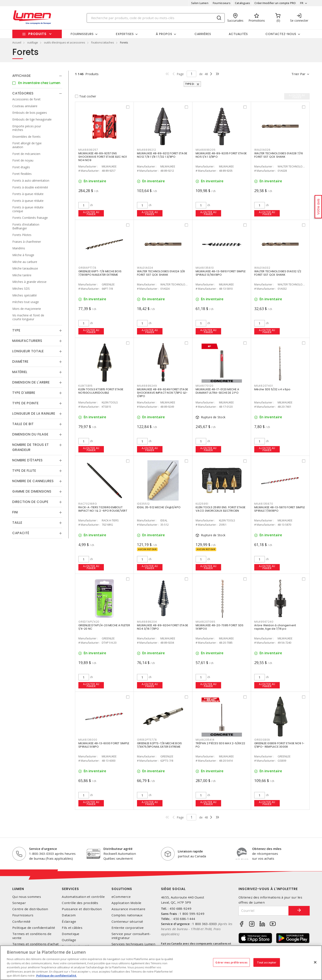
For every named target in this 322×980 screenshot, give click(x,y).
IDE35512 (143, 504)
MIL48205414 (205, 740)
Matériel (20, 372)
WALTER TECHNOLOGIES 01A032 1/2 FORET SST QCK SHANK (278, 273)
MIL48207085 (205, 622)
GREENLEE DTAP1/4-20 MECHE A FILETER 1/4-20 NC (104, 627)
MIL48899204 (147, 622)
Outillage (69, 940)
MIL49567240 (264, 622)
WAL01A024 (145, 268)
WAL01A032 (262, 268)
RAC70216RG (88, 504)
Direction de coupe (30, 502)
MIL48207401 (263, 386)
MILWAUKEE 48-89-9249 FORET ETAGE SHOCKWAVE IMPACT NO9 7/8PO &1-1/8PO (162, 393)
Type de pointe (25, 403)
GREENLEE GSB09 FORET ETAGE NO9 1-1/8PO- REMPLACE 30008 (279, 745)
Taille (17, 523)
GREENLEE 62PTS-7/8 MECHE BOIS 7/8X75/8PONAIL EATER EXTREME (159, 745)
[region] (161, 963)
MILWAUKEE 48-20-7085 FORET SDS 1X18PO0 (220, 627)
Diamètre (20, 362)
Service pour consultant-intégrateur (131, 936)
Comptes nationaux (127, 915)
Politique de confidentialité (34, 928)
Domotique (71, 934)
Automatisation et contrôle (83, 897)
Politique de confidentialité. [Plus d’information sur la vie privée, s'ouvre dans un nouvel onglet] (56, 976)
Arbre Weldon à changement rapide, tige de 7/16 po (275, 627)
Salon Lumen (200, 3)
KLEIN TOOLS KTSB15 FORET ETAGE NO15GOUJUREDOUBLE (101, 391)
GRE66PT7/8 (87, 268)
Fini (15, 512)
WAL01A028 (262, 150)
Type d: (190, 84)
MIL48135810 (205, 268)
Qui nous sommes (27, 897)
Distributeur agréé (118, 849)
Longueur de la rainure (34, 413)
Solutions (122, 889)
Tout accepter (267, 962)
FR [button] (302, 3)
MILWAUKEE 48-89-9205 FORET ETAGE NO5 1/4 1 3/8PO (221, 155)
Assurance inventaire (129, 909)
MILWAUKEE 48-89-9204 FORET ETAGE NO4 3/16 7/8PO (162, 627)
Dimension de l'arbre (31, 382)
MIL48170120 (204, 386)
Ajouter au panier (91, 213)
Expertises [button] (125, 34)
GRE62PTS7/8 (147, 740)
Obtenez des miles (267, 849)
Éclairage (69, 922)
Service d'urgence (43, 849)
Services (70, 889)
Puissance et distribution (82, 909)
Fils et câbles (72, 928)
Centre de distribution (30, 909)
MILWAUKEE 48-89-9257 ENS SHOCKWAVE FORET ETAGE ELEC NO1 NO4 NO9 (103, 157)
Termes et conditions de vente (32, 936)
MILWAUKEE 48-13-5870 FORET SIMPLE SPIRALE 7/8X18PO (280, 509)
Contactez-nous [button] (281, 34)
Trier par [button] (298, 74)
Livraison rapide (190, 851)
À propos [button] (164, 34)
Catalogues (243, 3)
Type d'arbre (24, 393)
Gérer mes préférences (231, 962)
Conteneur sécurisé (127, 922)
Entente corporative (128, 928)
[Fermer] (315, 962)
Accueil (17, 42)
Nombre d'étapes (28, 460)
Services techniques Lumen (133, 944)
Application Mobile (126, 903)
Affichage (22, 76)
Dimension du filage (30, 434)
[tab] (37, 76)
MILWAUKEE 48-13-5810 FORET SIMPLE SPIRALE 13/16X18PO (221, 273)
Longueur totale (28, 351)
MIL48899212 (146, 150)
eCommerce (121, 897)
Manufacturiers (27, 341)
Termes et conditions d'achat (35, 944)
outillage (33, 42)
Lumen (18, 889)
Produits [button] (37, 34)
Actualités (238, 34)
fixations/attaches (103, 42)
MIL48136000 (88, 740)
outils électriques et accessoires (65, 42)
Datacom (69, 915)
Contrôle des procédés (80, 903)
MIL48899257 (88, 150)
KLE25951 (202, 504)
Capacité (21, 533)
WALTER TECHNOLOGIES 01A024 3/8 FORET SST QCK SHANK (161, 273)
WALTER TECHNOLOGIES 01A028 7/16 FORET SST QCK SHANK (279, 155)
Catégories (23, 93)
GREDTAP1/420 (89, 622)
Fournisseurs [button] (82, 34)
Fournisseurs (222, 3)
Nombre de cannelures (33, 481)
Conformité (21, 922)
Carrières (203, 34)
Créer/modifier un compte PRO (275, 3)
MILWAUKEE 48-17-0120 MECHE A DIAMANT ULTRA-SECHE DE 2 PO (217, 391)
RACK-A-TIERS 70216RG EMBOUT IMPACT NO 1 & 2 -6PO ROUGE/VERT (103, 509)
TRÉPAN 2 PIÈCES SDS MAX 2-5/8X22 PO (220, 745)
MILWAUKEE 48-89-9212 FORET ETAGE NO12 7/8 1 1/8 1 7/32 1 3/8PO (162, 155)
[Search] (156, 18)
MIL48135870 (264, 504)
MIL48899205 (205, 150)
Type (16, 330)
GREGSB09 (262, 740)
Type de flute (24, 471)
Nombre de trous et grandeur (31, 447)
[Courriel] (264, 911)
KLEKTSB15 (85, 386)
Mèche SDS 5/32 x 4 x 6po (272, 389)
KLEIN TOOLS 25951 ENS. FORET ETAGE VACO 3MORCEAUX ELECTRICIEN (221, 509)
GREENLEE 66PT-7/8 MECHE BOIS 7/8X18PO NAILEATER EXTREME (100, 273)
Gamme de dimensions (32, 491)
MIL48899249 (147, 386)
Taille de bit (23, 424)
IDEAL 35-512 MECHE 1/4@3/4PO (159, 507)
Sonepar (19, 903)
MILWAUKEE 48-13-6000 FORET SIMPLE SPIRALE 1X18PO (104, 745)
